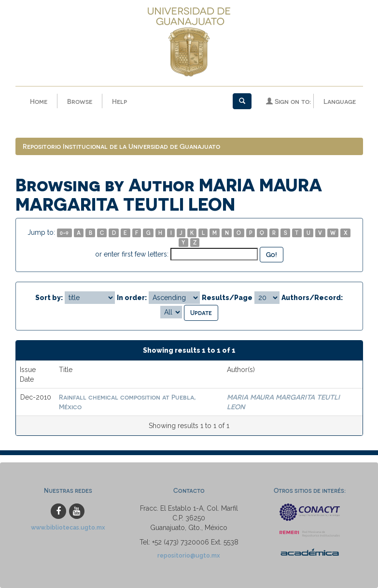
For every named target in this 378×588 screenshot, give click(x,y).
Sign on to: (288, 101)
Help (119, 101)
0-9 (64, 233)
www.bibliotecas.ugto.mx (68, 527)
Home (39, 101)
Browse (80, 101)
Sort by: (49, 298)
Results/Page (227, 298)
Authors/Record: (312, 298)
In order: (132, 298)
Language (340, 101)
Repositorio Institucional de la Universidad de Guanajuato (121, 146)
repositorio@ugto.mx (189, 555)
